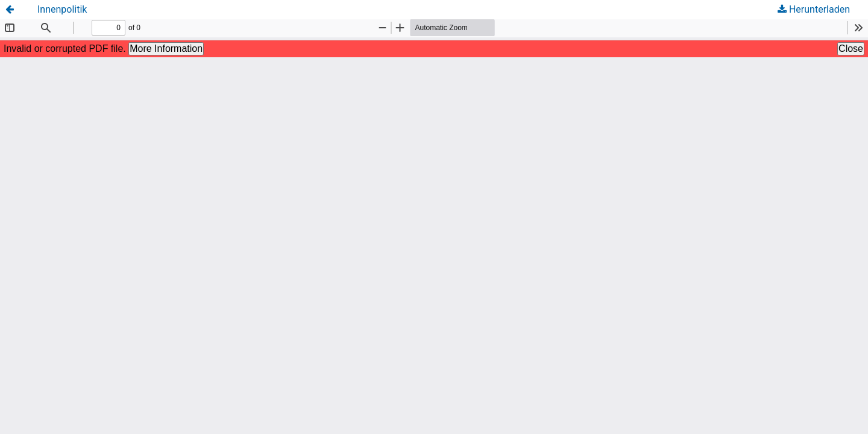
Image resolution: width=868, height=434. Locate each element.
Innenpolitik (62, 9)
